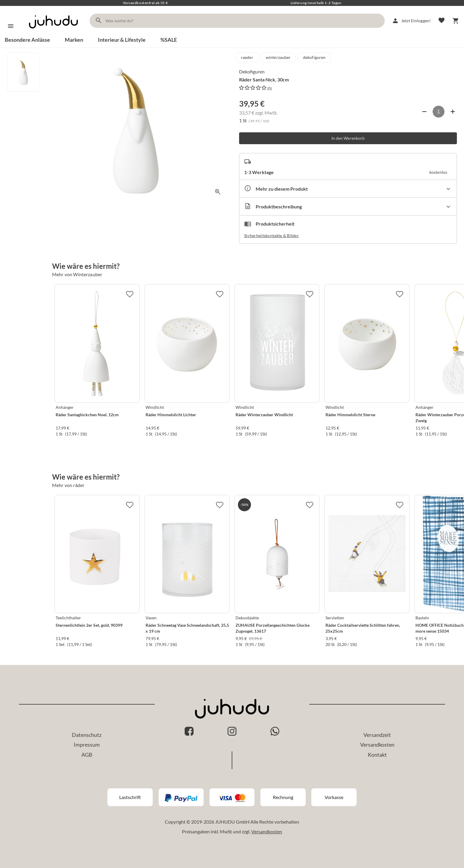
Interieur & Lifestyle (122, 40)
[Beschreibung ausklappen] (348, 206)
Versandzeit (377, 735)
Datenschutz (87, 735)
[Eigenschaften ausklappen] (348, 189)
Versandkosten (377, 745)
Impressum (87, 745)
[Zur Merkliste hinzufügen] (130, 294)
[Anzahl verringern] (424, 112)
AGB (87, 755)
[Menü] (11, 26)
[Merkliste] (442, 21)
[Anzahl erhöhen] (453, 112)
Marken (74, 40)
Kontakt (377, 755)
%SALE (169, 40)
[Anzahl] (439, 112)
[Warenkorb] (456, 21)
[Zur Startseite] (53, 34)
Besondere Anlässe (27, 40)
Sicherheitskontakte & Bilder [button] (272, 236)
